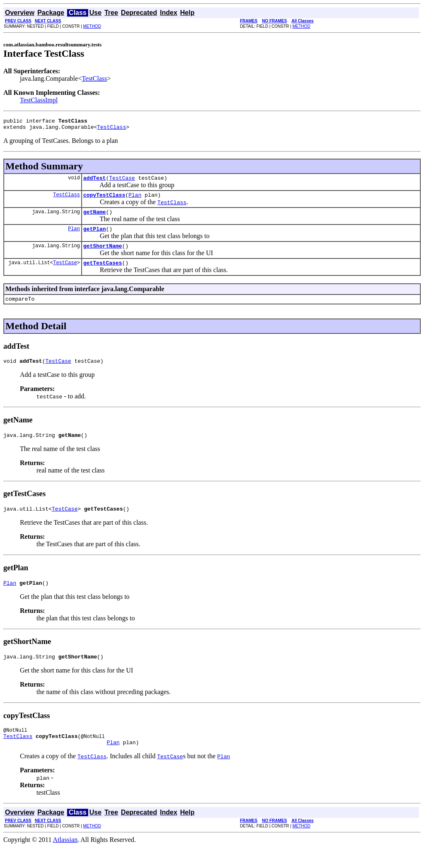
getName (95, 218)
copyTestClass (104, 200)
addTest (95, 181)
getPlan (95, 236)
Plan (135, 200)
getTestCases (103, 272)
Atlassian (65, 861)
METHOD (92, 26)
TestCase (122, 181)
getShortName (103, 254)
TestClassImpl (39, 100)
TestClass (94, 78)
